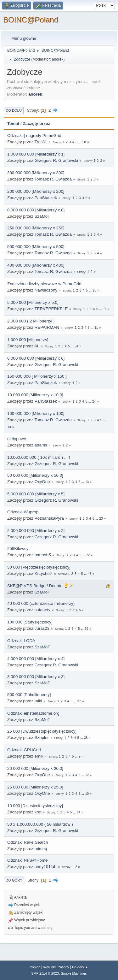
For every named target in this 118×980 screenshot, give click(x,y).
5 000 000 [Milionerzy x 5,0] (33, 302)
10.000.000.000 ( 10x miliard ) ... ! (39, 457)
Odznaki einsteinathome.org (33, 713)
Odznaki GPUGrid (24, 750)
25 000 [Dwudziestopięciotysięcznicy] (42, 731)
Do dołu (14, 110)
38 (86, 738)
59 (86, 629)
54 (77, 346)
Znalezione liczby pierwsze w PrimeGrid (44, 284)
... (80, 142)
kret (38, 812)
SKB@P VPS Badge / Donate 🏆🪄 (41, 586)
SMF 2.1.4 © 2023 (45, 973)
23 (101, 519)
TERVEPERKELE (51, 309)
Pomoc (35, 967)
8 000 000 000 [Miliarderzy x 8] (36, 210)
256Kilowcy (18, 549)
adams (41, 445)
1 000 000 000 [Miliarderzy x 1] (36, 154)
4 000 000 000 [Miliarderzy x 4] (36, 659)
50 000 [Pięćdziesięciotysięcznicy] (39, 567)
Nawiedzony (46, 290)
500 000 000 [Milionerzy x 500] (36, 247)
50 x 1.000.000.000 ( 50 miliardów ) (40, 824)
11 (96, 328)
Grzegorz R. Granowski (56, 160)
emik (39, 756)
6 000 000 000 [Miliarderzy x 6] (36, 358)
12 (87, 775)
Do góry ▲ (80, 967)
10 (87, 794)
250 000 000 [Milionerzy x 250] (36, 228)
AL (37, 346)
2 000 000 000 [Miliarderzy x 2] (36, 531)
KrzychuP (44, 573)
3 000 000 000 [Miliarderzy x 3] (36, 677)
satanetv (42, 610)
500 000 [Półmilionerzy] (29, 695)
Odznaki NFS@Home (27, 860)
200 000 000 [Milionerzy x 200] (36, 191)
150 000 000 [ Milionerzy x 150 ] (37, 376)
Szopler (42, 738)
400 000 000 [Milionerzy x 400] (36, 265)
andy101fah (46, 867)
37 (79, 701)
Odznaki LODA (21, 641)
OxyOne (42, 482)
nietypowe (17, 439)
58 (84, 142)
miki (38, 701)
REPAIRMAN (47, 327)
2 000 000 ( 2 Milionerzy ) (31, 321)
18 (105, 309)
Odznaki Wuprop (23, 512)
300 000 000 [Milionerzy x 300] (36, 173)
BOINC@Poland (31, 20)
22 (88, 555)
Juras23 (42, 628)
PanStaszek (46, 198)
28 (95, 290)
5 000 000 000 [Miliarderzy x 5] (36, 494)
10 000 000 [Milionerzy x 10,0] (35, 395)
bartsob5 (43, 555)
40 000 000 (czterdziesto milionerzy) (41, 603)
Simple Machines (74, 973)
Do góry (14, 880)
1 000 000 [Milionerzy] (28, 340)
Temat (13, 124)
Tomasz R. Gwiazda (53, 179)
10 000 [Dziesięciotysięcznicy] (35, 806)
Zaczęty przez (36, 124)
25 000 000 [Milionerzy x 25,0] (35, 787)
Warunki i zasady (56, 967)
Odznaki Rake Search (28, 842)
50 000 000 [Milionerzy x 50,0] (35, 475)
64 (79, 812)
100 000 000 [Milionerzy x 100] (36, 413)
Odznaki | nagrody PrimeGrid (34, 136)
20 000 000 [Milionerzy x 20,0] (35, 768)
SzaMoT (42, 216)
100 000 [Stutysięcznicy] (30, 622)
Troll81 (41, 142)
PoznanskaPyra (49, 518)
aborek (58, 59)
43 (90, 574)
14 (9, 427)
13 (87, 482)
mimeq (41, 849)
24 (94, 401)
